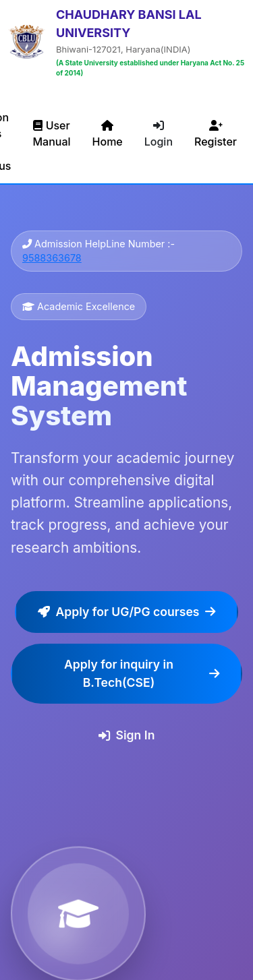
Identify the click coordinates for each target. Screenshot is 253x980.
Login (159, 134)
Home (108, 134)
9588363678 (52, 258)
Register (216, 134)
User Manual (51, 133)
